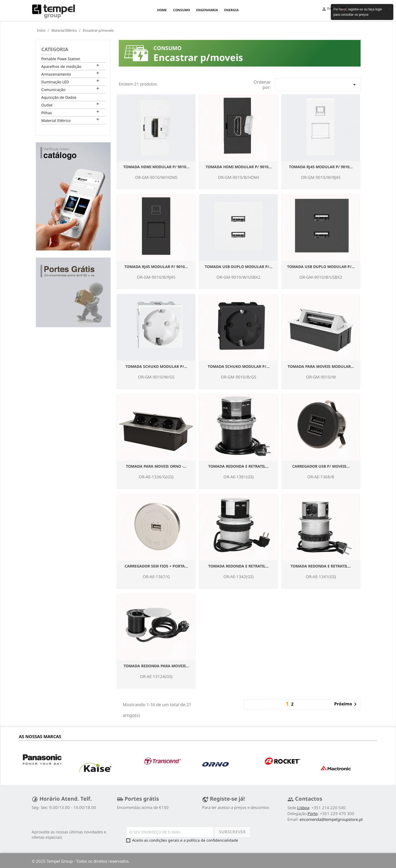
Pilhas (47, 113)
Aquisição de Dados (59, 97)
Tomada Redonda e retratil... (238, 466)
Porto (313, 813)
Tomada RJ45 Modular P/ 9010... (321, 167)
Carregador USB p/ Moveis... (321, 466)
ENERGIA (231, 10)
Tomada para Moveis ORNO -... (156, 466)
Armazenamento (56, 74)
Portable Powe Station (61, 59)
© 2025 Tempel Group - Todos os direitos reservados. (81, 861)
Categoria (55, 49)
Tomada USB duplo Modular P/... (239, 267)
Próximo (346, 704)
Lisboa (303, 808)
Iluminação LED (55, 82)
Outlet (47, 105)
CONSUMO (181, 10)
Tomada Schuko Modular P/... (156, 366)
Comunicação (53, 90)
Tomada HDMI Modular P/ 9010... (156, 167)
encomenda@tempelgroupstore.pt (331, 819)
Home (162, 10)
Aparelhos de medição (61, 66)
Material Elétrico (56, 120)
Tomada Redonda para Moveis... (156, 666)
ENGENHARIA (207, 10)
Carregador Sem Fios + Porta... (156, 566)
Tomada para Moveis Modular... (321, 366)
